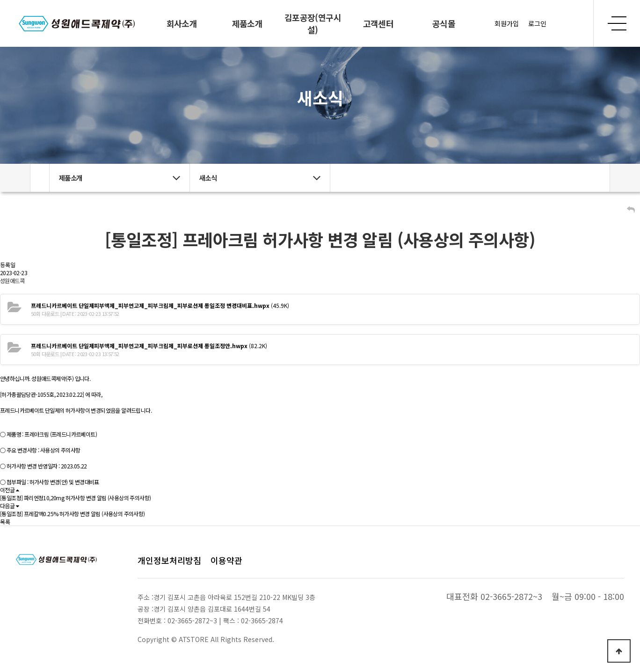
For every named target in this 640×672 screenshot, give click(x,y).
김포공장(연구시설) (313, 23)
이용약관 (226, 560)
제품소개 (247, 23)
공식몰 (444, 23)
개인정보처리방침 (169, 560)
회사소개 (182, 23)
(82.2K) (149, 346)
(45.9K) (160, 305)
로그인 (537, 23)
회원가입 (507, 23)
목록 (5, 522)
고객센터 (378, 23)
